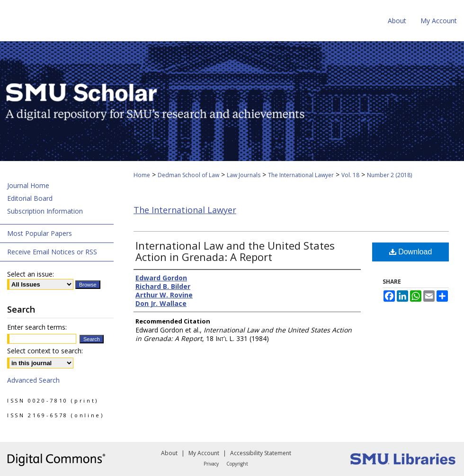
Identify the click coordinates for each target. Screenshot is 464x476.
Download (411, 252)
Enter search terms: (37, 327)
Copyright (237, 464)
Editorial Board (30, 198)
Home (142, 175)
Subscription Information (45, 211)
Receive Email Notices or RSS (52, 252)
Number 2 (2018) (389, 175)
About (169, 453)
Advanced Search (33, 380)
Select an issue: (31, 274)
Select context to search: (45, 351)
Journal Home (28, 185)
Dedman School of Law (188, 175)
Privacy (211, 464)
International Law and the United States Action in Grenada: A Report (235, 251)
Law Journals (244, 175)
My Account (204, 453)
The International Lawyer (301, 175)
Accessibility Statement (261, 453)
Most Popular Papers (40, 233)
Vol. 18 (350, 175)
